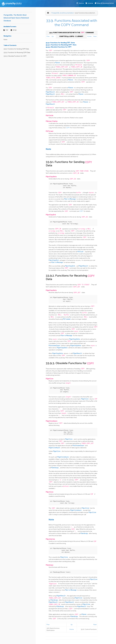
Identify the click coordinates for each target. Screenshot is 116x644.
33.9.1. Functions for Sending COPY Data (16, 49)
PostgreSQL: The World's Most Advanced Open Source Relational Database (16, 18)
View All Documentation (105, 3)
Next (95, 36)
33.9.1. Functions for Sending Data (60, 43)
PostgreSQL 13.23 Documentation (63, 13)
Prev (48, 36)
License (90, 3)
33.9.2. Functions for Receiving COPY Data (17, 53)
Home (5, 40)
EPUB (15, 30)
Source (81, 3)
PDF (7, 30)
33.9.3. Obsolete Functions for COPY (15, 56)
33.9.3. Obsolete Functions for (59, 47)
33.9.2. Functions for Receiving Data (61, 45)
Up (53, 36)
